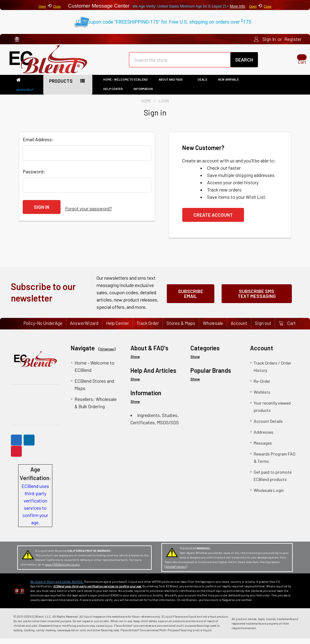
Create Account (213, 220)
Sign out (263, 329)
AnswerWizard (84, 329)
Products (61, 86)
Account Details (268, 426)
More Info (237, 6)
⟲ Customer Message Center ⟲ (155, 5)
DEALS (202, 85)
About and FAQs (173, 85)
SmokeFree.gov (176, 572)
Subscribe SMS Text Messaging (257, 298)
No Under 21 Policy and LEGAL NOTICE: (57, 587)
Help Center (113, 94)
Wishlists (262, 397)
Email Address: (38, 145)
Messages (263, 448)
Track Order (148, 329)
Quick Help (25, 95)
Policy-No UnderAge (43, 329)
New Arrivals (228, 85)
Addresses (264, 437)
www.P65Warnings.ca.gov (63, 570)
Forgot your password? (89, 212)
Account (239, 329)
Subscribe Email (191, 298)
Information (145, 94)
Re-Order (262, 386)
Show (135, 362)
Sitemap (107, 354)
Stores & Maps (181, 329)
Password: (34, 177)
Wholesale (213, 329)
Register (293, 39)
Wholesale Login (269, 495)
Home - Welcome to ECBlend (125, 85)
